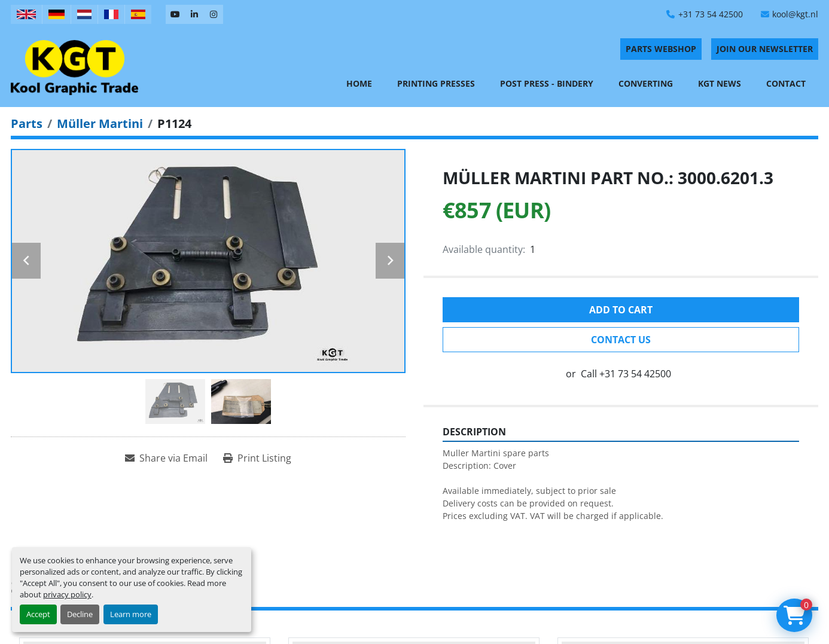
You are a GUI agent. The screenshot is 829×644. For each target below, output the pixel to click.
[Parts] (27, 123)
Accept (38, 614)
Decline (80, 614)
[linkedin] (194, 14)
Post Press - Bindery (547, 83)
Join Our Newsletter (765, 49)
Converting (646, 83)
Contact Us (621, 340)
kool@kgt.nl (795, 14)
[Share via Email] (166, 458)
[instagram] (214, 14)
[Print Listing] (257, 458)
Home (359, 83)
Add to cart (621, 310)
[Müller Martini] (100, 123)
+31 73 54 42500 (711, 14)
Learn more (131, 614)
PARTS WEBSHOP (661, 49)
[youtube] (175, 14)
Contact (786, 83)
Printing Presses (436, 83)
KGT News (720, 83)
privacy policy (67, 594)
